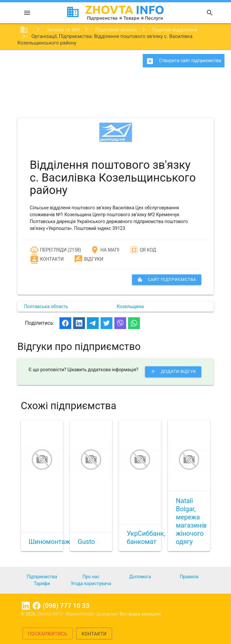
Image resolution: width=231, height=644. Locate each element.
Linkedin (26, 606)
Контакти (47, 259)
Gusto (86, 542)
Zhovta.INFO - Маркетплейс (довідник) (78, 614)
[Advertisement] (115, 95)
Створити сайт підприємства (184, 61)
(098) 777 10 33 (66, 606)
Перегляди (48, 250)
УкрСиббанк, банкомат (146, 538)
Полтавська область (46, 306)
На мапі (105, 250)
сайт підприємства (167, 280)
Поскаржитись (48, 634)
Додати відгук (173, 372)
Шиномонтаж (49, 542)
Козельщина (130, 306)
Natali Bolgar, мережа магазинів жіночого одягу (191, 521)
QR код (143, 250)
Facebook (37, 606)
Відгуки (89, 259)
